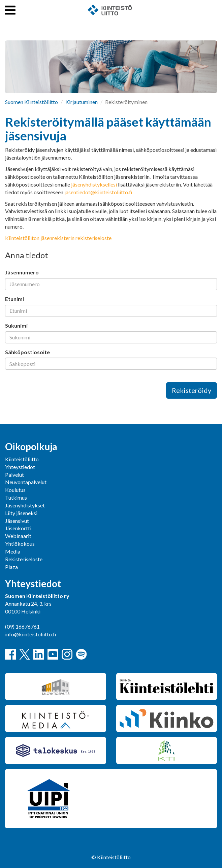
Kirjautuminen (82, 102)
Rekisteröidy (192, 390)
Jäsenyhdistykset (25, 505)
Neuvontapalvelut (26, 482)
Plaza (11, 567)
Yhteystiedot (20, 467)
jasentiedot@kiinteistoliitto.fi (98, 192)
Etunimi (14, 299)
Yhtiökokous (20, 544)
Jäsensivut (17, 521)
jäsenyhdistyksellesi (94, 184)
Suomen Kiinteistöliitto (31, 102)
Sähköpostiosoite (27, 352)
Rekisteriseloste (24, 559)
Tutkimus (16, 497)
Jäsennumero (22, 272)
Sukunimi (16, 325)
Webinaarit (18, 536)
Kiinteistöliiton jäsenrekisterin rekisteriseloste (58, 238)
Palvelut (14, 475)
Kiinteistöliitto (22, 459)
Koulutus (15, 490)
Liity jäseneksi (21, 513)
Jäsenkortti (18, 528)
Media (13, 551)
